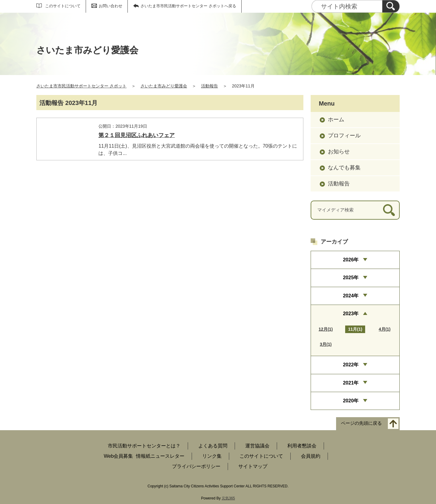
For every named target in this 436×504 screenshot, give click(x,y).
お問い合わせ (111, 6)
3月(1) (326, 344)
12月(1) (326, 329)
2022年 (351, 365)
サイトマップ (253, 466)
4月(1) (385, 329)
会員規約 (311, 456)
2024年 (351, 296)
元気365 (228, 498)
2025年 (351, 278)
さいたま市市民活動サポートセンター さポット (81, 86)
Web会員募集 (119, 456)
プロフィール (344, 136)
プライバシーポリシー (196, 466)
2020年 (351, 401)
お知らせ (339, 152)
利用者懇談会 (302, 446)
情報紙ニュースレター (160, 456)
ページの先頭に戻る (361, 423)
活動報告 (210, 86)
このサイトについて (63, 6)
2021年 (351, 383)
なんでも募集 (344, 168)
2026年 (351, 260)
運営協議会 (257, 446)
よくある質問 (213, 446)
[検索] (391, 6)
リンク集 (212, 456)
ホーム (336, 119)
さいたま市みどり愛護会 (164, 86)
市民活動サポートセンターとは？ (144, 446)
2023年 (351, 314)
